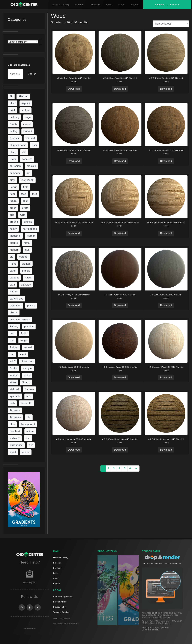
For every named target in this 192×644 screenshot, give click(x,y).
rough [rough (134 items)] (24, 341)
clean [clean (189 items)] (13, 152)
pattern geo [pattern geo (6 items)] (17, 299)
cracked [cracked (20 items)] (31, 166)
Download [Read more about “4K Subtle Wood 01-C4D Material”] (74, 378)
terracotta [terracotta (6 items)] (27, 403)
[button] (167, 4)
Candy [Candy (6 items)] (14, 124)
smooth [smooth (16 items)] (14, 375)
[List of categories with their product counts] (23, 42)
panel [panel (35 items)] (13, 271)
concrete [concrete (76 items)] (27, 159)
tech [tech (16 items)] (12, 403)
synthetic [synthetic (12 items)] (15, 396)
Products (95, 5)
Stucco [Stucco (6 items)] (26, 382)
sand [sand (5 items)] (23, 354)
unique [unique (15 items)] (30, 431)
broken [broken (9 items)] (25, 110)
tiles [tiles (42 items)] (12, 424)
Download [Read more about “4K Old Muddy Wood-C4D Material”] (74, 305)
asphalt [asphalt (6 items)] (26, 103)
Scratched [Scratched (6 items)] (27, 361)
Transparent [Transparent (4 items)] (28, 424)
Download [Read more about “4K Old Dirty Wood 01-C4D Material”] (166, 161)
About (121, 5)
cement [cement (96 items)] (28, 131)
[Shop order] (171, 24)
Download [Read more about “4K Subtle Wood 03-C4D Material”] (120, 305)
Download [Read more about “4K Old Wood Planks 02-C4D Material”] (166, 450)
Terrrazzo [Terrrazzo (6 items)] (15, 417)
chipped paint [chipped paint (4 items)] (18, 145)
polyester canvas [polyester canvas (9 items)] (20, 320)
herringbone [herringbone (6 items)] (30, 229)
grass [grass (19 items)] (13, 208)
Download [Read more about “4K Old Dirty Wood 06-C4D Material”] (74, 89)
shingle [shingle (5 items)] (28, 368)
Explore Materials (19, 65)
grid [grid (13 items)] (12, 215)
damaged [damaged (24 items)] (15, 173)
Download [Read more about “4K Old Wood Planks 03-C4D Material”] (120, 450)
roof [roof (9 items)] (12, 341)
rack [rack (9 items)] (12, 333)
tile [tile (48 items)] (29, 417)
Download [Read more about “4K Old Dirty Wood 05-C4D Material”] (120, 89)
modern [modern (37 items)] (14, 250)
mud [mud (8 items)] (27, 250)
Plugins (134, 5)
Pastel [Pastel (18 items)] (28, 278)
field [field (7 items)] (26, 187)
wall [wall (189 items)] (28, 438)
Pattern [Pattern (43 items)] (14, 292)
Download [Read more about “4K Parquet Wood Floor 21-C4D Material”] (166, 233)
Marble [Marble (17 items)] (14, 243)
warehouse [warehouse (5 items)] (16, 445)
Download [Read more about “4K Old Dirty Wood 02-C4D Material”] (120, 161)
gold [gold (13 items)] (25, 201)
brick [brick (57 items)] (13, 110)
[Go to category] (40, 42)
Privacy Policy (60, 607)
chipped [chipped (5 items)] (30, 138)
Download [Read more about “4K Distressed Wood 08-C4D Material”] (166, 378)
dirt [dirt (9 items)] (28, 173)
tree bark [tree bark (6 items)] (15, 431)
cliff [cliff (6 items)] (24, 152)
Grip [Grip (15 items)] (23, 215)
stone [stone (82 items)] (13, 382)
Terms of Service (61, 612)
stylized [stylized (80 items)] (14, 389)
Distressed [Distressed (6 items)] (27, 180)
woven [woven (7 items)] (26, 452)
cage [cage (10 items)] (28, 117)
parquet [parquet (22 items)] (14, 278)
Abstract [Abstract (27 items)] (23, 96)
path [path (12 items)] (12, 285)
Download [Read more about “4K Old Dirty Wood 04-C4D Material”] (166, 89)
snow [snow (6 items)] (27, 375)
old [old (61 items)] (12, 257)
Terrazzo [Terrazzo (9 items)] (15, 410)
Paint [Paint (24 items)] (13, 264)
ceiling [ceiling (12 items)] (14, 131)
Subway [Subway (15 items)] (29, 389)
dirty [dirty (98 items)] (12, 180)
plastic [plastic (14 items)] (14, 313)
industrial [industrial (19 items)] (15, 236)
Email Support (30, 583)
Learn (109, 5)
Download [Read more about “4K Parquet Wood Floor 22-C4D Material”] (120, 233)
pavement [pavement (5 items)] (16, 306)
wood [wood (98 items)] (13, 452)
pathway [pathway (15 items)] (26, 285)
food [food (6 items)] (24, 194)
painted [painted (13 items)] (26, 264)
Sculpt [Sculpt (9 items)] (13, 368)
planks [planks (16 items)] (31, 306)
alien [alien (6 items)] (13, 103)
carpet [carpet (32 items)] (27, 124)
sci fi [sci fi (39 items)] (13, 361)
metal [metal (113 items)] (27, 243)
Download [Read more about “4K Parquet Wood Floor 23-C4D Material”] (74, 233)
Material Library (61, 5)
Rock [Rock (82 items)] (24, 333)
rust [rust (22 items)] (12, 354)
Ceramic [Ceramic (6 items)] (15, 138)
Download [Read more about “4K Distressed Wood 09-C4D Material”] (120, 378)
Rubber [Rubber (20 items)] (14, 347)
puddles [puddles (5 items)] (29, 327)
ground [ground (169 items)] (14, 222)
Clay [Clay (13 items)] (34, 145)
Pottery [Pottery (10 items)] (14, 327)
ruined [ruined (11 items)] (28, 347)
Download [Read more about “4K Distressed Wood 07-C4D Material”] (74, 450)
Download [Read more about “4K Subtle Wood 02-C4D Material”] (166, 305)
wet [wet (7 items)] (31, 445)
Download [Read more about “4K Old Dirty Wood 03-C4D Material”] (74, 161)
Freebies (80, 5)
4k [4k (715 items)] (11, 96)
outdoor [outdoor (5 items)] (24, 257)
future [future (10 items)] (13, 201)
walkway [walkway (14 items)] (15, 438)
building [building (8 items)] (14, 117)
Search (32, 74)
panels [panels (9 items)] (26, 271)
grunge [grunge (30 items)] (28, 222)
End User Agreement (63, 597)
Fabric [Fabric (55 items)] (13, 187)
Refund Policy (60, 602)
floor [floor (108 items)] (12, 194)
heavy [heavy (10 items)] (13, 229)
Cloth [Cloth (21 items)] (13, 159)
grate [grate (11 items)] (25, 208)
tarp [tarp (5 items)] (29, 396)
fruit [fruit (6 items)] (35, 194)
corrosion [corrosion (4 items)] (15, 166)
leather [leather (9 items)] (31, 236)
